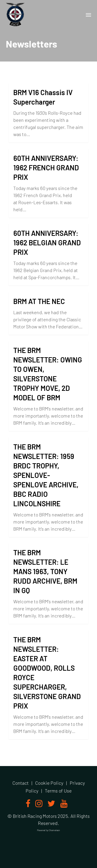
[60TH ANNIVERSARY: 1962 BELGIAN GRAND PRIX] (48, 255)
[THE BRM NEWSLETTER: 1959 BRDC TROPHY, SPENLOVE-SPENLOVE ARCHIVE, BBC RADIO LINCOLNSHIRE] (48, 487)
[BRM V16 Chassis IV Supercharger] (48, 113)
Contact (21, 783)
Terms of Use (58, 791)
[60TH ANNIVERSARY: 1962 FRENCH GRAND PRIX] (48, 183)
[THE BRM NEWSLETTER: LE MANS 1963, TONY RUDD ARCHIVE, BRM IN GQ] (48, 583)
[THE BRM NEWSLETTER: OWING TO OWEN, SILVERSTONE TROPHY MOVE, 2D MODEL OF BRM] (48, 386)
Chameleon (54, 830)
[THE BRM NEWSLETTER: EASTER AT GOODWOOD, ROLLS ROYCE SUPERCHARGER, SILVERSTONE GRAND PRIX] (48, 685)
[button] (88, 15)
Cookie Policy (49, 783)
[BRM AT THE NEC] (48, 313)
